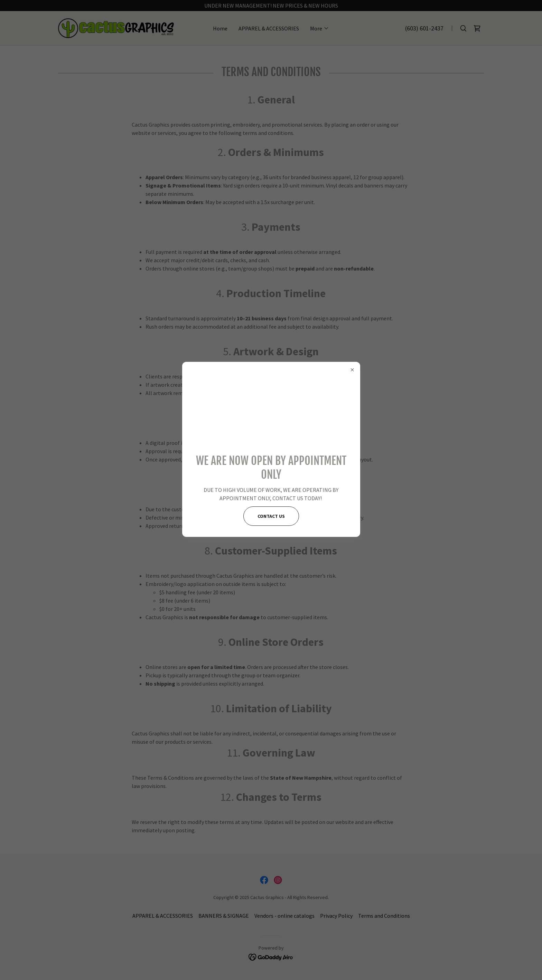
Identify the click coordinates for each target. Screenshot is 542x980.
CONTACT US (271, 516)
